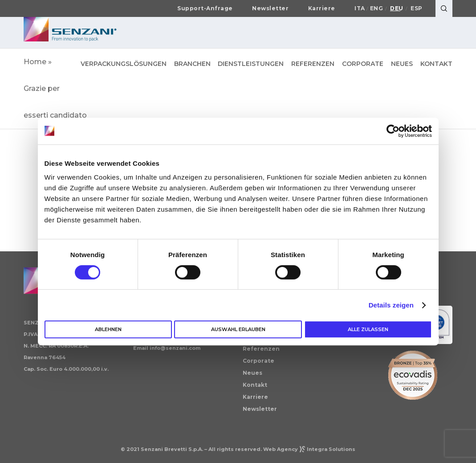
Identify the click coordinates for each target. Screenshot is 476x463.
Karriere (322, 8)
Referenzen (261, 349)
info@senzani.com (175, 348)
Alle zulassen (368, 329)
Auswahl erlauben (238, 329)
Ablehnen (108, 329)
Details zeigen (391, 305)
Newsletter (270, 8)
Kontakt (255, 385)
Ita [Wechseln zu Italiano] (360, 8)
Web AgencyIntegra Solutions (309, 449)
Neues (252, 373)
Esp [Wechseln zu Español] (417, 8)
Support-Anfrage (205, 8)
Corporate (258, 361)
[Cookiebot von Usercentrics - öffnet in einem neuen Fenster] (393, 131)
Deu (397, 8)
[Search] (444, 8)
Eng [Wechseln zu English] (377, 8)
